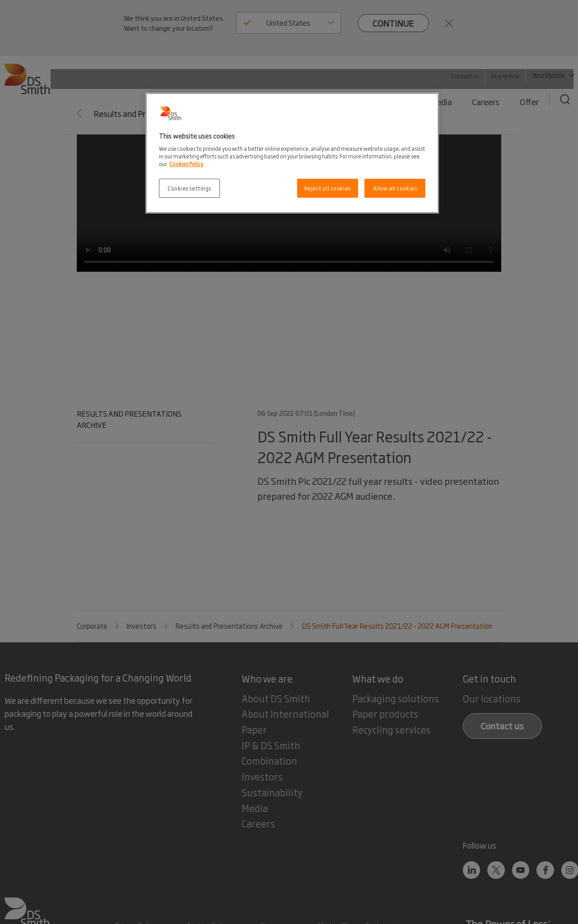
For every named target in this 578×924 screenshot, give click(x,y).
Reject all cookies (328, 188)
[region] (292, 153)
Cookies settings (189, 188)
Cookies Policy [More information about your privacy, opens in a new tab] (186, 164)
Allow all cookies (395, 188)
